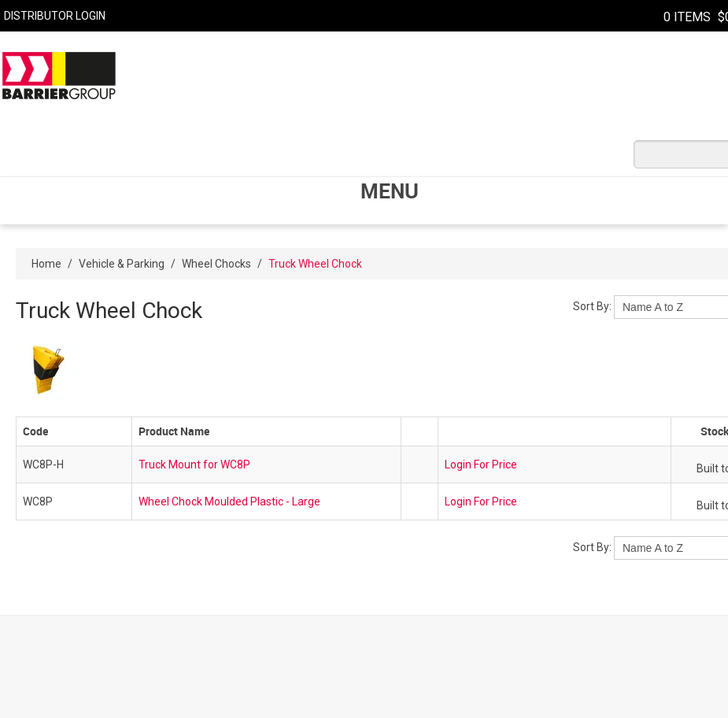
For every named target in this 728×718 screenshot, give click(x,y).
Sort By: (592, 306)
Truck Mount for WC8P (194, 464)
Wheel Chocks (216, 264)
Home (46, 264)
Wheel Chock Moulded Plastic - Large (229, 501)
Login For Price (481, 464)
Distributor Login (55, 16)
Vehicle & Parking (122, 264)
